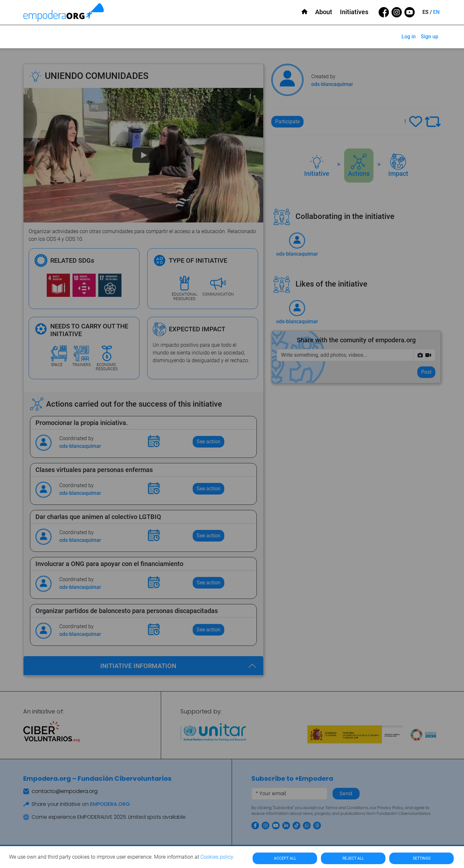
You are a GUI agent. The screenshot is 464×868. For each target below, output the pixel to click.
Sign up (430, 37)
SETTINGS (422, 858)
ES (425, 12)
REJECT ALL (353, 858)
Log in (409, 37)
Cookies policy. (217, 857)
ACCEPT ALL (285, 858)
